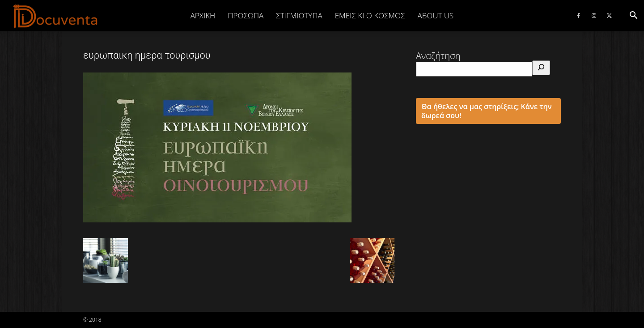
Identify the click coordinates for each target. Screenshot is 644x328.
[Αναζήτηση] (541, 68)
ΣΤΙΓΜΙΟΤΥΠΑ (299, 15)
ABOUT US (435, 15)
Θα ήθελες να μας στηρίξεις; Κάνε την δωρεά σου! (487, 111)
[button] (633, 15)
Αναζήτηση (438, 56)
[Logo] (56, 16)
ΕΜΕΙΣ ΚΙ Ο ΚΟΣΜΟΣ (370, 15)
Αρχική (203, 15)
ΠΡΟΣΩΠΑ (246, 15)
